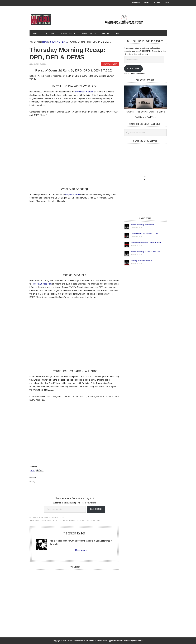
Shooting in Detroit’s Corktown (141, 261)
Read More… (81, 550)
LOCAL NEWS (59, 518)
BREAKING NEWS (47, 518)
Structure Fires (93, 520)
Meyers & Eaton (73, 194)
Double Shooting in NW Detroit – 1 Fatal (145, 234)
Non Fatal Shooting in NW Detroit (142, 225)
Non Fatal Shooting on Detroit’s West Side (145, 252)
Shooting (81, 520)
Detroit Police (59, 520)
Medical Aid (71, 520)
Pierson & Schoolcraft (42, 284)
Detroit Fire (46, 520)
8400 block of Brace (84, 92)
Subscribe (96, 509)
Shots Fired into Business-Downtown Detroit (146, 243)
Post (33, 470)
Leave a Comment (110, 64)
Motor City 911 (47, 20)
